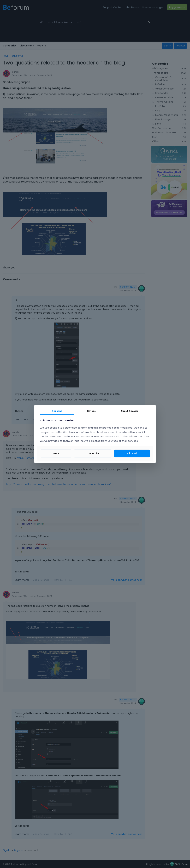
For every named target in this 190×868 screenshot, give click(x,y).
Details (91, 411)
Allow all (132, 453)
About (130, 411)
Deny (56, 453)
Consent (57, 411)
